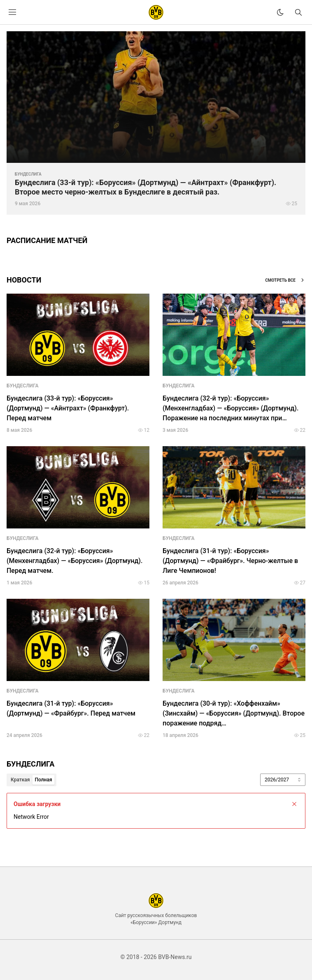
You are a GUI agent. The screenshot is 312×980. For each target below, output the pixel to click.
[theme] (280, 12)
